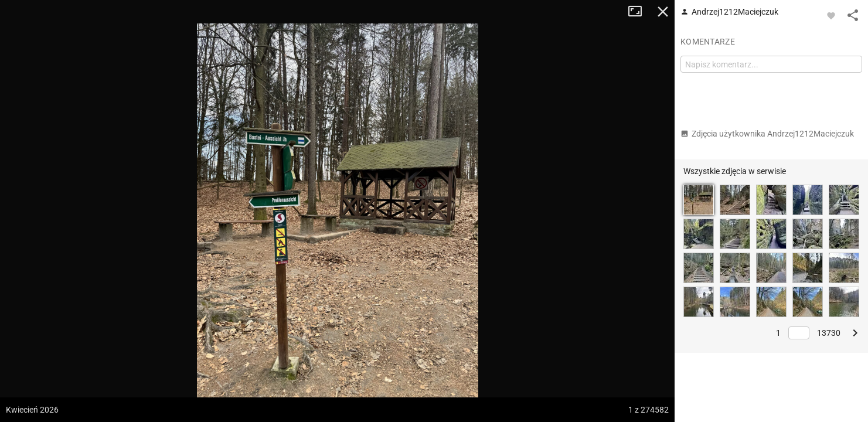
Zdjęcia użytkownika (767, 134)
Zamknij (663, 12)
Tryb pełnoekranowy (639, 12)
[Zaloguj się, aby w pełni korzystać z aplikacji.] (831, 15)
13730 (829, 333)
